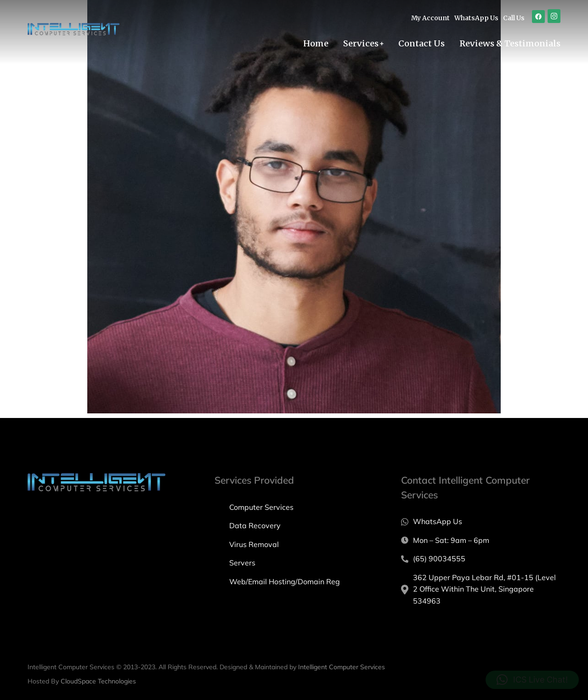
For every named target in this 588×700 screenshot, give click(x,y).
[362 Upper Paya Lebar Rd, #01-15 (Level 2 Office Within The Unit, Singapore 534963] (481, 590)
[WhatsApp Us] (481, 522)
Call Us (514, 18)
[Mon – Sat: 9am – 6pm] (481, 541)
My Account (430, 18)
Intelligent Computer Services (342, 667)
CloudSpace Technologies (98, 681)
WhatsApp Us (476, 18)
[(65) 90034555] (481, 559)
